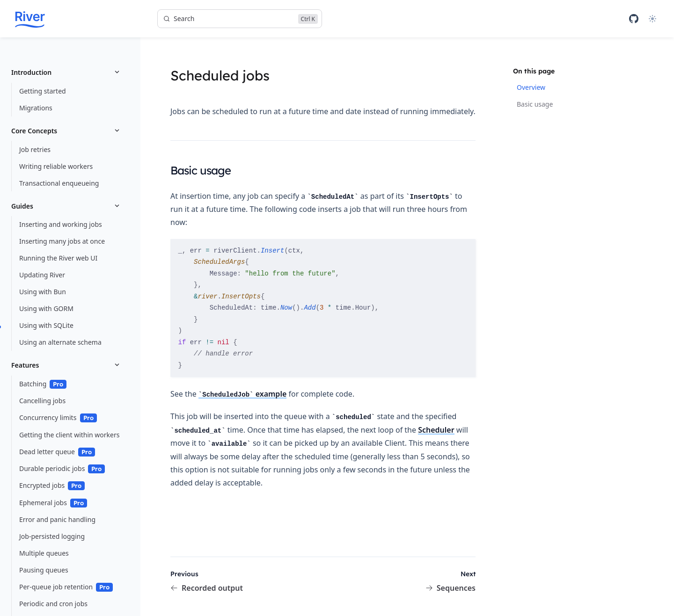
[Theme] (652, 19)
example (242, 394)
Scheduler (436, 430)
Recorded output (207, 588)
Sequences (451, 588)
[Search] (240, 19)
